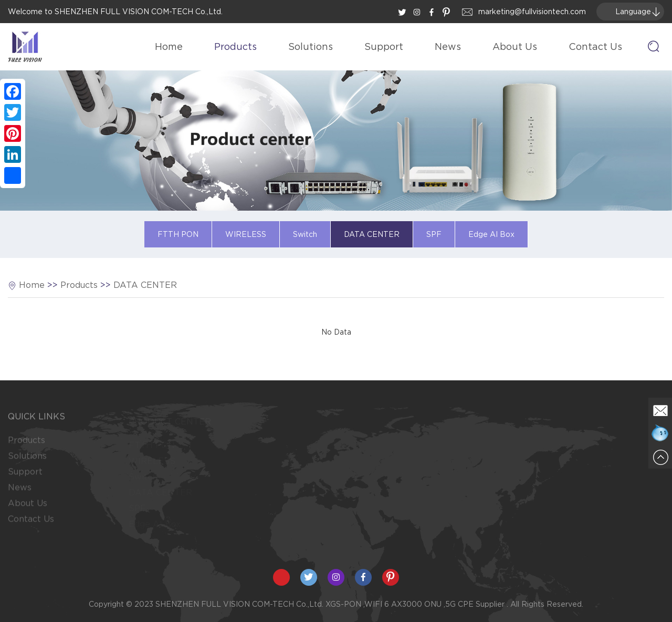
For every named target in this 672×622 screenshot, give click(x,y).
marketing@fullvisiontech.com (532, 12)
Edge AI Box (491, 234)
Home (169, 46)
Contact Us (595, 46)
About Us (515, 46)
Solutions (311, 46)
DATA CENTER (372, 234)
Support (384, 46)
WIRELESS (246, 234)
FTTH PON (178, 234)
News (448, 46)
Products (235, 46)
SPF (434, 234)
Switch (305, 234)
